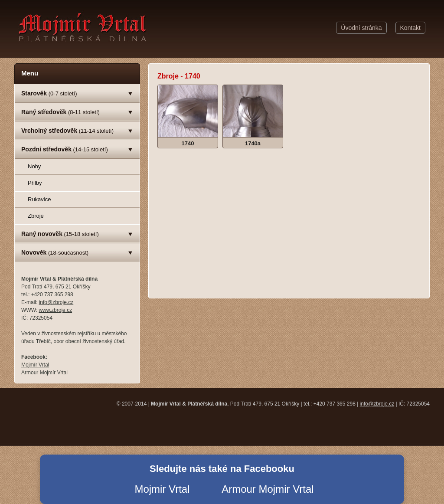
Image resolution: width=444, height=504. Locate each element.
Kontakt (410, 28)
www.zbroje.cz (55, 310)
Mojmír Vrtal (35, 365)
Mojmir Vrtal (162, 489)
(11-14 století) (67, 131)
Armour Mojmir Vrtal (268, 489)
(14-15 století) (65, 149)
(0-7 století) (49, 93)
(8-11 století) (60, 112)
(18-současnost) (55, 252)
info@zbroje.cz (56, 302)
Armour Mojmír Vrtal (44, 373)
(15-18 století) (60, 234)
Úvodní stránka (361, 28)
